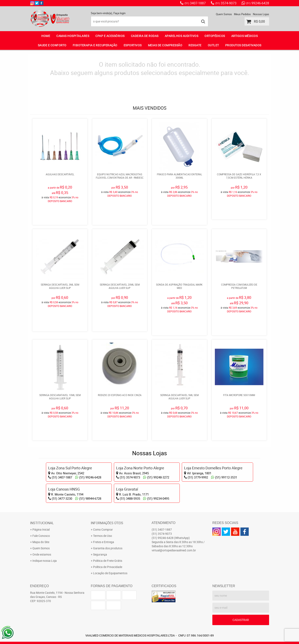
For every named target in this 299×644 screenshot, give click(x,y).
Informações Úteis (107, 513)
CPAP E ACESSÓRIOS (110, 36)
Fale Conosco (41, 526)
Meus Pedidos (242, 14)
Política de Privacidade (108, 557)
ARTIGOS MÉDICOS (245, 36)
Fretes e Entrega (104, 532)
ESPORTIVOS (133, 45)
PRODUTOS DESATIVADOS (243, 45)
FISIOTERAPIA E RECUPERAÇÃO (95, 45)
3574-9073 (226, 3)
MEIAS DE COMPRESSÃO (165, 45)
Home (46, 36)
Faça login (119, 13)
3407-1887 (195, 3)
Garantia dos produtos (108, 538)
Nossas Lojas (261, 14)
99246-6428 (258, 3)
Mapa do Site (41, 532)
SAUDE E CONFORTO (52, 45)
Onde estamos (42, 544)
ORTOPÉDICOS (215, 36)
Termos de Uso (103, 526)
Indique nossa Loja (45, 550)
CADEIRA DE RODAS (145, 36)
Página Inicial (41, 519)
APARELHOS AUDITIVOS (182, 36)
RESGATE (195, 45)
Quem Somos (224, 14)
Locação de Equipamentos (110, 563)
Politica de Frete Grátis (108, 550)
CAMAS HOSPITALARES (73, 36)
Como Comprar (103, 519)
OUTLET (213, 45)
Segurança (100, 544)
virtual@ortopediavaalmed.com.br (174, 540)
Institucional (42, 513)
